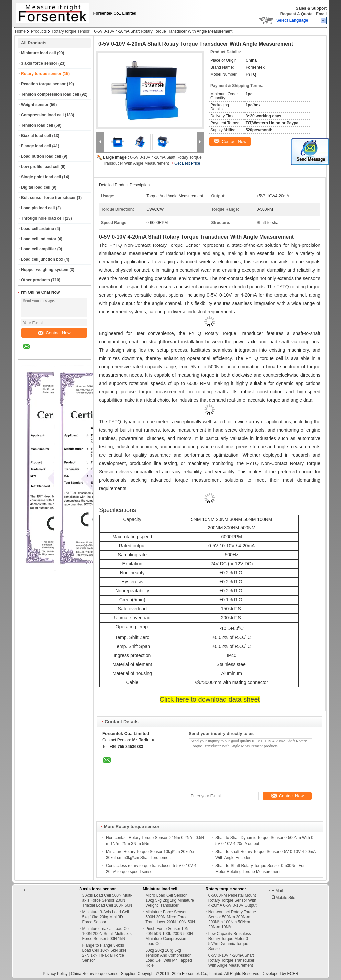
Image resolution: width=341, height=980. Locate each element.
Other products (35, 280)
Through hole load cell (42, 218)
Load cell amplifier (38, 249)
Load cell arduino (37, 229)
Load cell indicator (39, 239)
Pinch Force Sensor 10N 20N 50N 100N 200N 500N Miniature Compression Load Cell (169, 936)
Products (39, 31)
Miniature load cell (38, 53)
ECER (293, 974)
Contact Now (54, 333)
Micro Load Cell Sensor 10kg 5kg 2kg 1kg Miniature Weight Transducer (170, 900)
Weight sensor (35, 105)
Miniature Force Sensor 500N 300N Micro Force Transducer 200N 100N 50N (170, 917)
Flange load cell (36, 146)
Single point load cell (41, 177)
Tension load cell (37, 125)
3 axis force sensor (39, 63)
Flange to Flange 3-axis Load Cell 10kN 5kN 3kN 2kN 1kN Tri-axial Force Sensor (104, 953)
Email (321, 14)
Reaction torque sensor (43, 84)
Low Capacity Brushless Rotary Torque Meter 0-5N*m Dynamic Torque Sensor (230, 941)
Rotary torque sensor (71, 31)
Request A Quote (296, 14)
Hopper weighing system (45, 270)
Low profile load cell (40, 167)
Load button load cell (41, 156)
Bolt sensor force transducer (48, 198)
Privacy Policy (55, 974)
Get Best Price (187, 163)
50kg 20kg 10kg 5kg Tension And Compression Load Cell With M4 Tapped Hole (169, 958)
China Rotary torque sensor (95, 974)
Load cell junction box (42, 259)
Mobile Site (283, 898)
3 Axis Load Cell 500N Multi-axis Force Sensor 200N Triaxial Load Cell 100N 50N (107, 900)
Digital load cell (36, 187)
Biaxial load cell (36, 136)
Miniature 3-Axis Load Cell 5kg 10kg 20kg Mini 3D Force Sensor (106, 917)
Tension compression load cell (50, 94)
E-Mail (277, 891)
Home (20, 31)
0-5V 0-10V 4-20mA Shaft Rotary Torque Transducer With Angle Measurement (232, 960)
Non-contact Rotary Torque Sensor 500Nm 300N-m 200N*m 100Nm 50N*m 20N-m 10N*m (232, 920)
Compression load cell (42, 115)
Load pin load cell (38, 208)
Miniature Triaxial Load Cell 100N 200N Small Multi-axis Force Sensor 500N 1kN (107, 934)
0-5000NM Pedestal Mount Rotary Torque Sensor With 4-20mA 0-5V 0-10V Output (233, 900)
